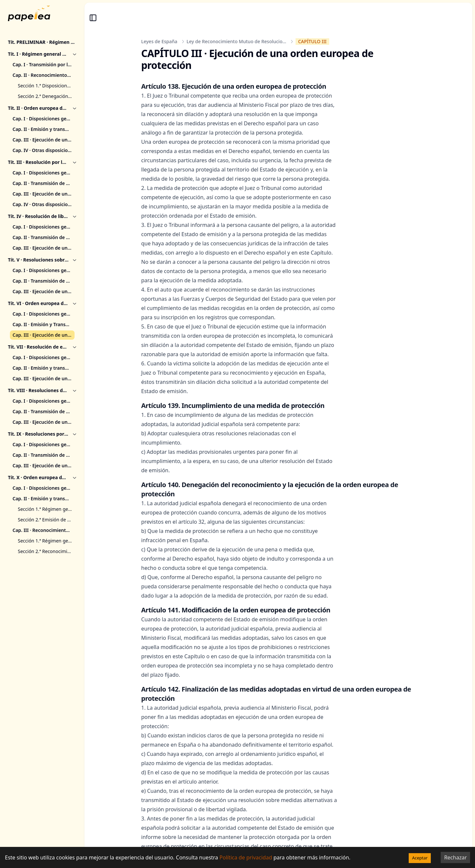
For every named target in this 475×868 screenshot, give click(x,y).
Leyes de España (159, 41)
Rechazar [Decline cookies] (455, 857)
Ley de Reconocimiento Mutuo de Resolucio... (237, 41)
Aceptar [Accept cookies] (420, 858)
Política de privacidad (246, 857)
